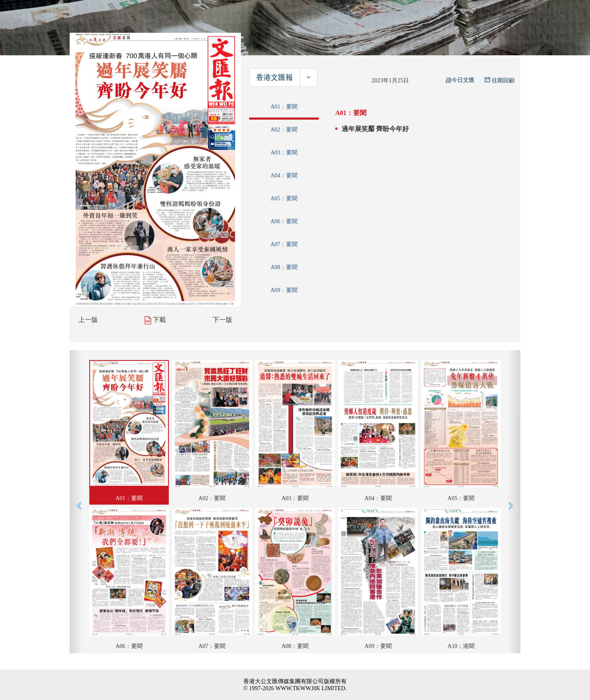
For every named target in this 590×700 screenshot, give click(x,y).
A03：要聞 (284, 153)
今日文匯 (460, 80)
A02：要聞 (284, 130)
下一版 (222, 320)
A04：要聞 (284, 176)
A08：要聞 (284, 267)
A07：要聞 (284, 244)
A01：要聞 (284, 107)
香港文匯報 (275, 77)
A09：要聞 (284, 290)
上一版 (88, 320)
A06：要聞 (284, 221)
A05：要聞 (284, 198)
